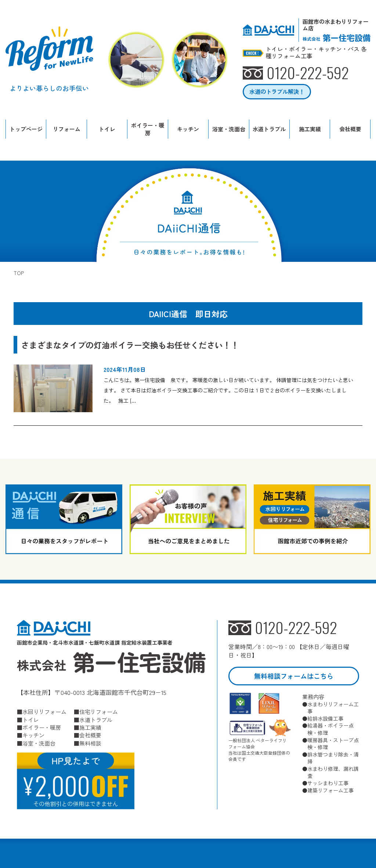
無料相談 (90, 743)
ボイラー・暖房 (148, 129)
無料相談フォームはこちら (294, 676)
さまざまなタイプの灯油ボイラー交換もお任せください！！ (130, 345)
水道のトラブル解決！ (277, 91)
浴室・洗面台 (229, 129)
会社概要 (350, 129)
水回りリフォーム (44, 712)
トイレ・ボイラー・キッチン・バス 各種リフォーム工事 (316, 53)
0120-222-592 (296, 628)
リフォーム (67, 129)
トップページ (26, 129)
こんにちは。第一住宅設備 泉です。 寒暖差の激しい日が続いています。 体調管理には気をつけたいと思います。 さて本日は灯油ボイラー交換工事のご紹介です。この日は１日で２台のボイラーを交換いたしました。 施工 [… (228, 390)
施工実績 (310, 129)
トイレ (107, 129)
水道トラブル (269, 129)
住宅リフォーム (99, 712)
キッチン (188, 129)
